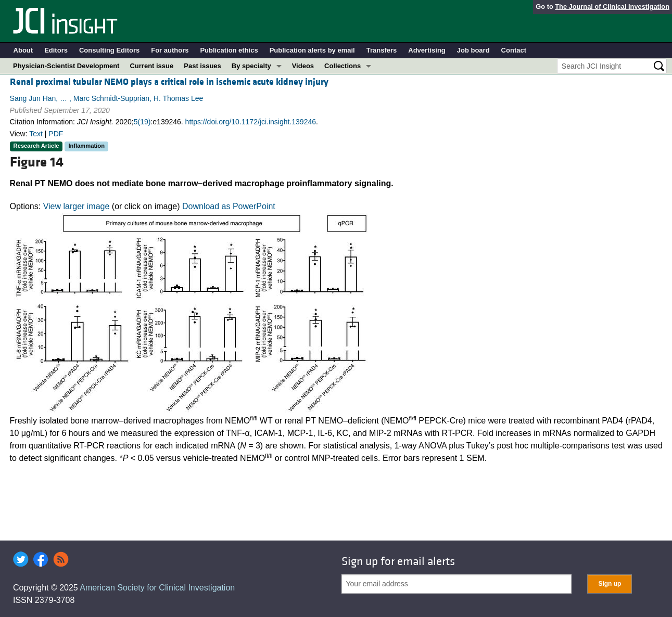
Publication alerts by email (312, 50)
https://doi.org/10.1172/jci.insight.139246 (251, 122)
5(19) (142, 122)
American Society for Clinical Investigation (157, 588)
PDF (56, 134)
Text (36, 134)
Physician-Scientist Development (66, 66)
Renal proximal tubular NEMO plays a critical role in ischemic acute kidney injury (169, 82)
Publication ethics (229, 50)
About (23, 50)
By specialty (251, 66)
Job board (473, 50)
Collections (343, 66)
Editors (56, 50)
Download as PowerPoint (229, 206)
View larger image (77, 206)
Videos (303, 66)
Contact (514, 50)
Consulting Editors (109, 50)
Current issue (151, 66)
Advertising (427, 50)
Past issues (202, 66)
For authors (170, 50)
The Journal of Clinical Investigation (612, 7)
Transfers (382, 50)
